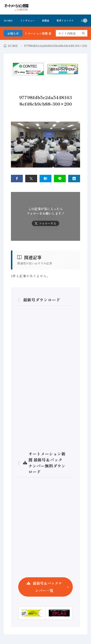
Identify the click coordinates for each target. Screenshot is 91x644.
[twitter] (31, 179)
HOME (8, 20)
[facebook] (17, 179)
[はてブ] (45, 179)
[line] (60, 179)
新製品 (46, 20)
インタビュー (27, 20)
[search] (83, 33)
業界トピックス (65, 20)
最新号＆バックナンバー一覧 (47, 587)
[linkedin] (74, 179)
